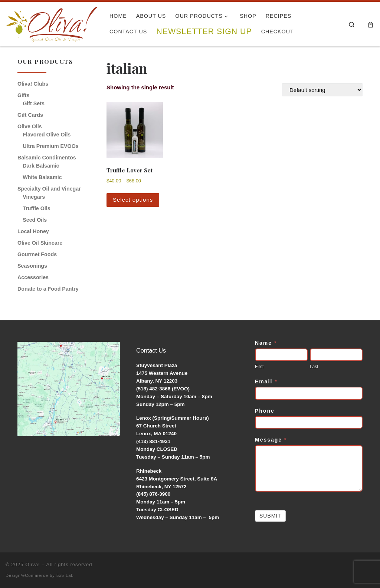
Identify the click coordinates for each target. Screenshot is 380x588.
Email (266, 381)
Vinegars (34, 197)
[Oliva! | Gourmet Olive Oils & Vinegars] (52, 22)
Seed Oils (35, 220)
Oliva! (33, 564)
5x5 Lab (65, 575)
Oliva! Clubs (33, 84)
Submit (270, 516)
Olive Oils (30, 126)
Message (271, 440)
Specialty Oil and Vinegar (49, 189)
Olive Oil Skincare (40, 243)
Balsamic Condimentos (47, 158)
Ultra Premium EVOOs (50, 146)
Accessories (33, 277)
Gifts (23, 95)
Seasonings (32, 266)
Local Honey (33, 231)
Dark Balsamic (41, 166)
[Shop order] (322, 90)
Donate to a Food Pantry (48, 289)
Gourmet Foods (37, 254)
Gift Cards (30, 115)
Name (266, 343)
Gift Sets (34, 103)
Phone (265, 411)
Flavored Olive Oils (47, 135)
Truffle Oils (36, 208)
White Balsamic (42, 177)
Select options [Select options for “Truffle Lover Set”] (133, 200)
